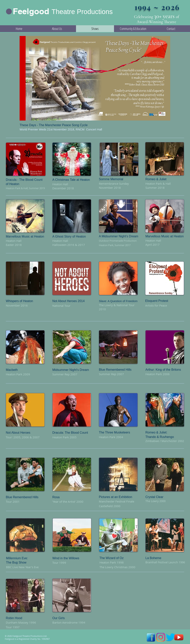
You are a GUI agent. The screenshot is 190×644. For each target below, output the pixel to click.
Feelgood (31, 11)
